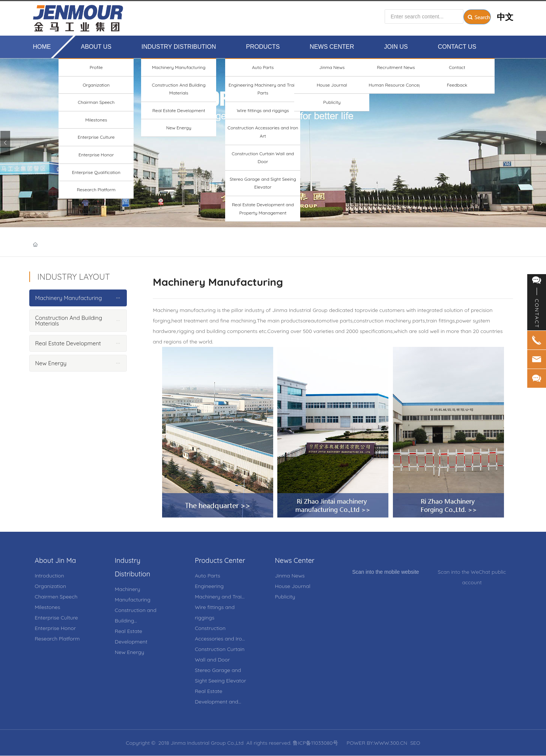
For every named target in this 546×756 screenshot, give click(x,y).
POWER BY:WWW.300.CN (377, 743)
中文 (505, 17)
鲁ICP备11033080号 (315, 743)
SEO (415, 743)
